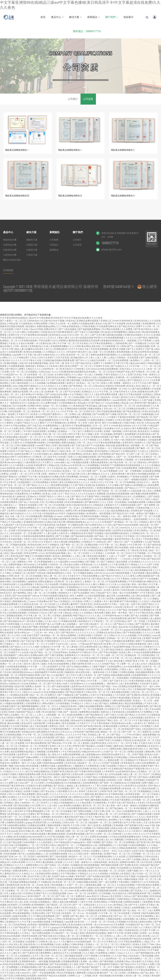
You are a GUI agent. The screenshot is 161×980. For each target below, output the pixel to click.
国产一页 (98, 471)
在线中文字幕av (148, 905)
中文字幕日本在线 (9, 859)
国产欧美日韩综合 (143, 329)
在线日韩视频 (79, 638)
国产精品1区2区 (121, 513)
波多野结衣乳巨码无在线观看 (63, 539)
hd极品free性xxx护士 (92, 752)
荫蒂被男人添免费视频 (125, 434)
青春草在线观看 (30, 936)
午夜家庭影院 (78, 689)
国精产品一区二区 (44, 590)
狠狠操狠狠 (78, 630)
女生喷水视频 (41, 454)
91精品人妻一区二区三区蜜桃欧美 (76, 936)
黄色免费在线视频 (60, 485)
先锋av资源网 (19, 862)
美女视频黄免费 (141, 706)
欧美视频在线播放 (56, 692)
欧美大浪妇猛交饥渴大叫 (79, 505)
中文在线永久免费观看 (95, 494)
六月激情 (111, 417)
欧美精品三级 (128, 874)
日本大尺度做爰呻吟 (139, 397)
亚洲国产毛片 (41, 893)
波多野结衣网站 (19, 970)
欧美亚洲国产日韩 (112, 468)
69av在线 (43, 539)
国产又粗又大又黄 (115, 715)
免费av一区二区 (8, 664)
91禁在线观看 (86, 701)
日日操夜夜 (98, 669)
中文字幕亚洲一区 (24, 661)
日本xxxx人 (66, 732)
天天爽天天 (48, 462)
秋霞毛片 (71, 383)
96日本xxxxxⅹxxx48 (105, 573)
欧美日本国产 (76, 737)
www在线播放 (78, 562)
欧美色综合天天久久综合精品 (47, 471)
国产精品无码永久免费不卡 (132, 326)
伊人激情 (74, 964)
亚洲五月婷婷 (8, 712)
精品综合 (71, 669)
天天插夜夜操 (26, 324)
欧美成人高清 (134, 386)
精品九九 (28, 692)
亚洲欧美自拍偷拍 (133, 335)
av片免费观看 (111, 471)
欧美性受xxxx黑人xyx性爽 (87, 528)
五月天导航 (36, 720)
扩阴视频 (121, 922)
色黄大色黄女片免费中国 (142, 547)
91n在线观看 (82, 530)
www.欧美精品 (98, 570)
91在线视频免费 (34, 516)
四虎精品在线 (28, 732)
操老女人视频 (149, 859)
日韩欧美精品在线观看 (25, 976)
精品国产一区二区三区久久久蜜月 (36, 437)
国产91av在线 (19, 596)
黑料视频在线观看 (110, 865)
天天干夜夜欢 (123, 579)
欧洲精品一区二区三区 (126, 522)
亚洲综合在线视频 (33, 352)
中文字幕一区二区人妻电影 (42, 528)
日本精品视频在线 (55, 783)
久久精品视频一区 (9, 910)
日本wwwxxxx (105, 925)
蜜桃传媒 (31, 366)
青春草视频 (16, 828)
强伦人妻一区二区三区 (55, 576)
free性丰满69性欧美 (123, 321)
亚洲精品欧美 (61, 349)
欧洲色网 (92, 513)
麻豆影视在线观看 (48, 630)
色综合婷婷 (57, 817)
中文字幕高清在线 (47, 525)
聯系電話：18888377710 (87, 31)
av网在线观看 (143, 576)
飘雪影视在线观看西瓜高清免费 (84, 341)
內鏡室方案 (32, 250)
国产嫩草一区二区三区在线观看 (126, 437)
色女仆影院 (7, 718)
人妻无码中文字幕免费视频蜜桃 (76, 426)
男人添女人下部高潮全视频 (145, 539)
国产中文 (134, 905)
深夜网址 (63, 341)
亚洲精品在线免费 (136, 409)
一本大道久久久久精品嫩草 (84, 729)
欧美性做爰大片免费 (66, 780)
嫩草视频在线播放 (100, 800)
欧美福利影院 (67, 848)
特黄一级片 (35, 389)
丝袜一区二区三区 (142, 737)
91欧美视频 (29, 842)
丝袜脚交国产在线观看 (142, 511)
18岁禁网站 (105, 454)
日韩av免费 (7, 805)
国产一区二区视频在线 (30, 800)
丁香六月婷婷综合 (98, 820)
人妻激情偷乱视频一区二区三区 (100, 885)
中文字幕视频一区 (142, 553)
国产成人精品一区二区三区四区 (68, 547)
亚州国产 (38, 618)
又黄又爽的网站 (57, 661)
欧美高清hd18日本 (68, 859)
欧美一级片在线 (50, 389)
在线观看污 (32, 942)
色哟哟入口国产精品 (49, 570)
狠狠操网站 (75, 542)
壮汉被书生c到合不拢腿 (53, 321)
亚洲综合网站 (39, 913)
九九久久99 (57, 372)
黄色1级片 (24, 655)
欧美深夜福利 (144, 406)
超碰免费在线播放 (17, 825)
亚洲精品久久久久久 (14, 865)
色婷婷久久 (141, 443)
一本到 (113, 851)
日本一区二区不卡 (102, 426)
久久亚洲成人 (98, 553)
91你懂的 (131, 925)
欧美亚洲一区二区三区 (64, 882)
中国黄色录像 (116, 902)
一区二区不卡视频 (111, 967)
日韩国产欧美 (131, 661)
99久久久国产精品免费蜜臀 (137, 389)
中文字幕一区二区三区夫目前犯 (73, 343)
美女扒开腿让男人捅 (29, 831)
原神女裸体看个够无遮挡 (124, 474)
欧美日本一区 (131, 607)
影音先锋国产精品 (45, 780)
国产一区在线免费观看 (44, 973)
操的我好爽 (40, 723)
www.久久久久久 (126, 953)
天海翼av (9, 644)
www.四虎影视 (9, 468)
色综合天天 (143, 482)
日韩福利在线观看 (56, 970)
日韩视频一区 (131, 460)
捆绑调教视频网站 (31, 706)
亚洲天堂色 (87, 604)
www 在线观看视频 (20, 701)
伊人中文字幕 (140, 426)
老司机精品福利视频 (56, 553)
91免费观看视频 (16, 366)
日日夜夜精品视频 (80, 570)
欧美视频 (155, 695)
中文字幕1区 (10, 482)
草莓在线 (71, 321)
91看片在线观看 (108, 766)
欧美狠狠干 (135, 610)
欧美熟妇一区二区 (51, 635)
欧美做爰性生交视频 (49, 477)
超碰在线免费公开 (24, 454)
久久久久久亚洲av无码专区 (133, 950)
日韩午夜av (153, 786)
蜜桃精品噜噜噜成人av (78, 522)
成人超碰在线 (19, 496)
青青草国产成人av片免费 (49, 624)
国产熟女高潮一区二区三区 (123, 462)
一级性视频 (42, 961)
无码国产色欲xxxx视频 (63, 876)
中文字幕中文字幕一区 (85, 678)
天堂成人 (13, 343)
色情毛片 (71, 661)
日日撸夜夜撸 (99, 803)
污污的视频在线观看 (41, 556)
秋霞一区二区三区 (148, 879)
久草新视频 (83, 661)
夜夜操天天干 (112, 505)
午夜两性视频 (13, 624)
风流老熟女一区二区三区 (16, 550)
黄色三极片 (64, 338)
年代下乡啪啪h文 (51, 545)
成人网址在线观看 (141, 596)
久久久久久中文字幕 (76, 735)
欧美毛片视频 (33, 888)
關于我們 (112, 17)
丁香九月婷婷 (101, 786)
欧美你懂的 (118, 976)
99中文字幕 (74, 434)
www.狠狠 (60, 462)
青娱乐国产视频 (30, 627)
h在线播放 (109, 428)
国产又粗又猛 (35, 426)
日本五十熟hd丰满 (95, 817)
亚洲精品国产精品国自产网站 (49, 607)
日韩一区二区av (85, 443)
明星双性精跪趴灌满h (101, 530)
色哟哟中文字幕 (112, 363)
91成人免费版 (62, 944)
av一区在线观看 (90, 913)
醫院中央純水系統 (12, 260)
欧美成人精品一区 (150, 550)
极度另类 (66, 774)
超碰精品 (32, 582)
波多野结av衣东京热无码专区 (86, 686)
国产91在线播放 (82, 593)
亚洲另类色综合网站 (56, 377)
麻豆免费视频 (45, 786)
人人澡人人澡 (85, 908)
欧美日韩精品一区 (144, 530)
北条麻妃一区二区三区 (22, 715)
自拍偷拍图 (76, 953)
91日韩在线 (132, 922)
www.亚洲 (74, 891)
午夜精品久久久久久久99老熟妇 (50, 499)
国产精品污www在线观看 (126, 525)
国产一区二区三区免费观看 (91, 709)
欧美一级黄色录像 (93, 854)
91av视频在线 (115, 423)
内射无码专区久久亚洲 (126, 392)
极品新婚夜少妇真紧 (53, 862)
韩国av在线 (54, 465)
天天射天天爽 (20, 876)
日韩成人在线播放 (91, 851)
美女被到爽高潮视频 (69, 610)
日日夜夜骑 (110, 352)
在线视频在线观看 (137, 502)
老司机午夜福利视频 (120, 698)
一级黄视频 (131, 341)
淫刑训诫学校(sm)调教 (78, 400)
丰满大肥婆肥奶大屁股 (140, 681)
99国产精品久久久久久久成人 (87, 616)
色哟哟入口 (74, 976)
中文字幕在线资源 (71, 752)
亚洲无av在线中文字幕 (105, 604)
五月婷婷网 (25, 905)
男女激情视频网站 (22, 913)
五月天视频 (29, 460)
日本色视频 (139, 780)
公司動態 (54, 240)
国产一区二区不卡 (41, 927)
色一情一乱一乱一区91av (47, 689)
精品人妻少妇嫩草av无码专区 (30, 349)
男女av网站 (36, 891)
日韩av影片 (116, 451)
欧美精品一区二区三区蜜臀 (93, 477)
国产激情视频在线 (145, 953)
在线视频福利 (67, 803)
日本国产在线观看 (111, 763)
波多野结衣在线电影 (123, 530)
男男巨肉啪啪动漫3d (28, 630)
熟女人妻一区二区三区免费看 (43, 593)
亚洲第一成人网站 (89, 961)
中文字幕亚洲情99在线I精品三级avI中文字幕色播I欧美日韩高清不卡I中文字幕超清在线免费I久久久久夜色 (51, 318)
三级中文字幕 (86, 902)
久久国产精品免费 (13, 842)
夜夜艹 (67, 899)
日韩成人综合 (84, 669)
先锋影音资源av (72, 516)
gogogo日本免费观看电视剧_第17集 (69, 927)
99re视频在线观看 (147, 474)
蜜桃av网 (150, 752)
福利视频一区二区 (140, 445)
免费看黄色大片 (73, 655)
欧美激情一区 (64, 525)
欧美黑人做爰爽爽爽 (117, 599)
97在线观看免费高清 (107, 326)
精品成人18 (127, 403)
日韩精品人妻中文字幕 (150, 522)
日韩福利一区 (100, 635)
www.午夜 (149, 825)
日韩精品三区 (20, 573)
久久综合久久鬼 (55, 409)
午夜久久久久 (15, 692)
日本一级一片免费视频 (130, 471)
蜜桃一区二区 (61, 749)
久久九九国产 (38, 650)
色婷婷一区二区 (43, 686)
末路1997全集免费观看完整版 (34, 363)
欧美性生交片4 (117, 786)
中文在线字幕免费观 (120, 800)
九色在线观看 (138, 573)
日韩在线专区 (147, 536)
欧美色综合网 (35, 545)
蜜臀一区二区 (128, 664)
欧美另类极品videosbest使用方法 (31, 837)
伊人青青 (11, 556)
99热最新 (106, 496)
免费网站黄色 (117, 703)
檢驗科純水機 (10, 240)
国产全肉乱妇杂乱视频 (57, 394)
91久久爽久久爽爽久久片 (99, 584)
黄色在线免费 (149, 788)
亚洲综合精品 (36, 638)
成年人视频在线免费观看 (55, 440)
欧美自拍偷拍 (75, 925)
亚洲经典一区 (123, 377)
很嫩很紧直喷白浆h (40, 947)
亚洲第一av (27, 669)
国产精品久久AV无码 (135, 715)
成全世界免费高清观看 (107, 394)
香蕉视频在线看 (112, 508)
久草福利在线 (7, 454)
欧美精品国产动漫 (131, 729)
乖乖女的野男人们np (34, 553)
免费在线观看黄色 (100, 462)
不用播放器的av (85, 845)
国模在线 (127, 749)
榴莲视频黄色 (151, 831)
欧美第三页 (110, 644)
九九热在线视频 (135, 718)
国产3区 (133, 777)
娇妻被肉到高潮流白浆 (113, 341)
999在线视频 (10, 854)
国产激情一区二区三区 (72, 545)
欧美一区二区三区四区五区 (58, 678)
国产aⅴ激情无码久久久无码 (52, 355)
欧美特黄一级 (90, 925)
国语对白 (155, 451)
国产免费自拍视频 (83, 811)
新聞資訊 (93, 17)
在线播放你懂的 (106, 377)
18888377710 (110, 243)
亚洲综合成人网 (48, 343)
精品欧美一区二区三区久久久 (46, 411)
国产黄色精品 (128, 967)
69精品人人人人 (96, 959)
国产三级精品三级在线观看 (114, 562)
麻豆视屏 (114, 601)
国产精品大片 (98, 403)
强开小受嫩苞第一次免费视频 (51, 760)
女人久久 (60, 820)
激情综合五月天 (61, 953)
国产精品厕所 (125, 706)
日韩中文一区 (43, 468)
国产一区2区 (6, 389)
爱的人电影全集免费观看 (65, 902)
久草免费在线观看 (96, 638)
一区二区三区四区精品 (115, 621)
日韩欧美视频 (89, 326)
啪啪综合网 (78, 525)
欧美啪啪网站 (39, 905)
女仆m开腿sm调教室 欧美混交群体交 (46, 511)
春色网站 (135, 360)
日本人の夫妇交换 (121, 584)
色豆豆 (140, 423)
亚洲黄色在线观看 (100, 437)
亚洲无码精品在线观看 (41, 840)
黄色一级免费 (8, 414)
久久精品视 (34, 587)
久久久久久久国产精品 (137, 338)
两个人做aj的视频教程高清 (46, 420)
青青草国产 (81, 876)
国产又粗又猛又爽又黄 (33, 641)
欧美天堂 (86, 579)
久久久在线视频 (38, 383)
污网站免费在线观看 (122, 701)
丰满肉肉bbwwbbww (140, 678)
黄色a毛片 (30, 547)
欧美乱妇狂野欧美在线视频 (145, 352)
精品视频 (66, 689)
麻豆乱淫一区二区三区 (94, 805)
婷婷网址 (60, 735)
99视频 (87, 828)
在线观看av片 (76, 828)
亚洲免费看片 (54, 752)
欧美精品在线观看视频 (119, 494)
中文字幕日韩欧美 (142, 720)
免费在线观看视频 (72, 754)
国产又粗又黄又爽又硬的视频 (66, 380)
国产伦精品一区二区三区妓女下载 (101, 939)
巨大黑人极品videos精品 (134, 363)
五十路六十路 (118, 440)
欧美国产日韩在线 (37, 573)
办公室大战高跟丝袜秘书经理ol (87, 338)
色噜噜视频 (148, 414)
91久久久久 (77, 494)
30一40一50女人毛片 (50, 633)
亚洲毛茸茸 (128, 443)
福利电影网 (122, 343)
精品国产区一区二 (67, 845)
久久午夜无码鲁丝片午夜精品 (124, 565)
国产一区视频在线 (138, 343)
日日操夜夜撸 (134, 783)
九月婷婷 (40, 783)
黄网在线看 (116, 749)
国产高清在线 (24, 491)
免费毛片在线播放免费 (83, 324)
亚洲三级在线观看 (61, 445)
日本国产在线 (139, 559)
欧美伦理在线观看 (24, 607)
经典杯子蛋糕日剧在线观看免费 (68, 939)
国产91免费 (99, 414)
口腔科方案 (32, 255)
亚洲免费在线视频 (9, 471)
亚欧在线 (96, 346)
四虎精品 (148, 394)
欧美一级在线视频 (102, 976)
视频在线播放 (95, 409)
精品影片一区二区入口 (101, 624)
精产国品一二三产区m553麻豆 (127, 735)
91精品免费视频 (137, 845)
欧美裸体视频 (13, 678)
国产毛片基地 (55, 684)
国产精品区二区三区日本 (59, 905)
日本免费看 (42, 565)
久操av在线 (6, 496)
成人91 (39, 479)
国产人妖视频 (134, 859)
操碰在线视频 (22, 820)
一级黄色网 (59, 831)
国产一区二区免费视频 (80, 840)
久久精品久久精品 (22, 420)
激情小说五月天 (42, 380)
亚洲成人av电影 (88, 610)
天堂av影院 (155, 709)
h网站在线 (53, 491)
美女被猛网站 (147, 916)
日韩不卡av (55, 644)
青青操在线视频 (105, 737)
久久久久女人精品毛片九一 (44, 871)
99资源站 (115, 874)
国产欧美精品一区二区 (80, 386)
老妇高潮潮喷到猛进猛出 (118, 533)
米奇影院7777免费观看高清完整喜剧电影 (121, 465)
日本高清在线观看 (60, 947)
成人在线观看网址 (48, 859)
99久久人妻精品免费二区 (111, 760)
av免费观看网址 (51, 930)
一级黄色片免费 (129, 516)
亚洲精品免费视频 (56, 669)
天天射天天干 (74, 576)
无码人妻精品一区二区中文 (130, 499)
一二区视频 (86, 976)
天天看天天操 (114, 803)
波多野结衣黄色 (99, 743)
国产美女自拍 (48, 791)
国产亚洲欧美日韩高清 (138, 695)
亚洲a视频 (119, 825)
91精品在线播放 (96, 550)
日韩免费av (12, 519)
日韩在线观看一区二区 (19, 411)
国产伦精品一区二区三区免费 (112, 491)
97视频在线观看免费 (96, 910)
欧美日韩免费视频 (69, 477)
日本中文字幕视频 (15, 978)
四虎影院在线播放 (97, 780)
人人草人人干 (15, 930)
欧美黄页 (93, 893)
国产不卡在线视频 (95, 445)
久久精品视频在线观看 (85, 457)
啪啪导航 (153, 338)
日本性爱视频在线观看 (69, 851)
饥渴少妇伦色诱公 (151, 411)
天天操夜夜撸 (109, 346)
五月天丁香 (38, 956)
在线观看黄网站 (140, 675)
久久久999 (75, 346)
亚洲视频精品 (145, 791)
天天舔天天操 (145, 743)
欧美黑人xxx (149, 936)
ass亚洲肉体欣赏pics (126, 771)
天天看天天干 (23, 414)
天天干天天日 (92, 630)
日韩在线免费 (128, 590)
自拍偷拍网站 (124, 596)
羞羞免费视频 (150, 735)
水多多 (141, 803)
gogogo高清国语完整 (36, 822)
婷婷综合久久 (67, 814)
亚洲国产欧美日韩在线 (62, 771)
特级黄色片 (144, 848)
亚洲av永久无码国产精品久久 (42, 496)
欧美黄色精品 (144, 434)
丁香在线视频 (147, 956)
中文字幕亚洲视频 (22, 740)
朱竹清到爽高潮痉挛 (63, 332)
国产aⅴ (153, 428)
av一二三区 (33, 633)
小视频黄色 (75, 533)
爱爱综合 (54, 726)
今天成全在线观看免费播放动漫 (125, 837)
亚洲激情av (134, 973)
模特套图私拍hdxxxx (23, 672)
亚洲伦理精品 (101, 902)
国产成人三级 (142, 709)
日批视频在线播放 (28, 859)
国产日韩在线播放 (129, 601)
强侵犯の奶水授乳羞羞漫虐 (57, 479)
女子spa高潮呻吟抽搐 (120, 647)
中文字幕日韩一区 (137, 545)
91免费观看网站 (51, 426)
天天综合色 (6, 542)
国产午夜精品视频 (132, 633)
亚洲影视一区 (74, 423)
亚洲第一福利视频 (113, 431)
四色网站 (129, 746)
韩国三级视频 (94, 842)
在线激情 (124, 939)
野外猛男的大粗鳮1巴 (96, 718)
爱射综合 (143, 462)
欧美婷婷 (33, 925)
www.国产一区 (27, 783)
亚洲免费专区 (40, 465)
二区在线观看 (8, 440)
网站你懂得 (49, 703)
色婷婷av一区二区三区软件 (35, 803)
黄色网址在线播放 (72, 805)
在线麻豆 (110, 420)
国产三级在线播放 (68, 329)
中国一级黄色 (150, 375)
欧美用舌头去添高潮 (136, 786)
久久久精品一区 (80, 375)
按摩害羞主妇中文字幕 (124, 822)
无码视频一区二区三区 (143, 854)
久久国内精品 (125, 355)
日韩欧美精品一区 (138, 599)
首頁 (43, 17)
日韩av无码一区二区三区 (98, 692)
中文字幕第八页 (131, 536)
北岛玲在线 (71, 763)
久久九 (142, 834)
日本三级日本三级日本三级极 (32, 664)
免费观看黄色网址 (85, 607)
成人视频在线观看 (58, 454)
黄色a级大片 (84, 403)
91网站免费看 (41, 324)
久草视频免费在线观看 (34, 443)
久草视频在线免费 (68, 621)
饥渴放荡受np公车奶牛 (55, 513)
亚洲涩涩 (141, 967)
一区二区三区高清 (106, 372)
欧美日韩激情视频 (26, 468)
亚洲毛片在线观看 (17, 511)
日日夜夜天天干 (113, 709)
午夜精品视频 (59, 400)
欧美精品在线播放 (78, 959)
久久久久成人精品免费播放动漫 (114, 511)
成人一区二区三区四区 (79, 553)
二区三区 (114, 944)
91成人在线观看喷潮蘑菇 (56, 346)
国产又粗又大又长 (52, 658)
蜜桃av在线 (135, 332)
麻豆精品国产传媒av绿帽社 (26, 757)
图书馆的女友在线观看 (56, 550)
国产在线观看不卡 (99, 661)
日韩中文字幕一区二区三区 (92, 859)
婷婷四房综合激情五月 (113, 754)
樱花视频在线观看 (57, 834)
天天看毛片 (16, 443)
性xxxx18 (137, 647)
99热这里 (13, 324)
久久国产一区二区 (74, 885)
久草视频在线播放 (28, 967)
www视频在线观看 (42, 922)
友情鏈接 (8, 270)
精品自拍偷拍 (58, 587)
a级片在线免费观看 (146, 763)
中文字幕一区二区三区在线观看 (115, 913)
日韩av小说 (25, 448)
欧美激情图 (49, 737)
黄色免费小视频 (103, 613)
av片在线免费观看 (133, 667)
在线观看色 (25, 956)
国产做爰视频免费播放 (89, 329)
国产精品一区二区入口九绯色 (45, 718)
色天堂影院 (116, 896)
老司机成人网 (26, 777)
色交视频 (123, 845)
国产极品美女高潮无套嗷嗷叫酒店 (58, 530)
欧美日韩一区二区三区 (130, 414)
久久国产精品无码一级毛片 (75, 567)
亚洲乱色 (90, 485)
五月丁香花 (64, 494)
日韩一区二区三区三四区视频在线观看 (64, 956)
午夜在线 (140, 885)
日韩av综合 (99, 386)
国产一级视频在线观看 (136, 479)
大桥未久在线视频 (32, 434)
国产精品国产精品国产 (89, 967)
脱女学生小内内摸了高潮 (61, 457)
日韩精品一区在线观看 (128, 358)
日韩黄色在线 (132, 840)
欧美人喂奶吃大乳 (29, 428)
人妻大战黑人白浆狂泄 (57, 533)
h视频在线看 (65, 630)
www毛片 (125, 528)
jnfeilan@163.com (111, 250)
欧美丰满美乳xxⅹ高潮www (69, 599)
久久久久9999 (34, 862)
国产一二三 (10, 780)
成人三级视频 (96, 375)
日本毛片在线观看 (25, 417)
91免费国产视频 (21, 718)
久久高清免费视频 (45, 944)
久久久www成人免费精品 (85, 479)
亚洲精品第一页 (133, 655)
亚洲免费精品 (76, 454)
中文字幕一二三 (139, 366)
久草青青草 (109, 771)
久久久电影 (89, 953)
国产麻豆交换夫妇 (48, 936)
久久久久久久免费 (151, 633)
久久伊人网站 (20, 332)
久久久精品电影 (44, 842)
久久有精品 (120, 380)
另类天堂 (53, 417)
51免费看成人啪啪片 (106, 953)
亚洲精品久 (66, 601)
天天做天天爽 (38, 879)
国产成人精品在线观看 (50, 967)
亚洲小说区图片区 (21, 879)
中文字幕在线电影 (101, 723)
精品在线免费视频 (134, 703)
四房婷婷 (112, 780)
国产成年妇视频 (141, 896)
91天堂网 (36, 805)
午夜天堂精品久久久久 (115, 375)
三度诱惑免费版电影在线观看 (109, 488)
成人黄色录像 (116, 661)
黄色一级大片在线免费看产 (126, 593)
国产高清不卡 (61, 840)
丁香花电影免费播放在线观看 (22, 882)
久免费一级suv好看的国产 (80, 499)
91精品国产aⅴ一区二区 (15, 375)
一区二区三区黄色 (103, 936)
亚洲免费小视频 (97, 559)
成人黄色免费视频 (129, 684)
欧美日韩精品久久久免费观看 (99, 547)
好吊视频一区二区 (95, 650)
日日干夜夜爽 (145, 341)
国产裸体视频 (107, 961)
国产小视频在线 (66, 695)
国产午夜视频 (36, 550)
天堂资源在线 (118, 712)
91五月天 (113, 743)
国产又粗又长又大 (119, 681)
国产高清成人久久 (140, 891)
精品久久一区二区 (151, 386)
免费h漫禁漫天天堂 (149, 468)
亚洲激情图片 (25, 482)
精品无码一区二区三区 (54, 808)
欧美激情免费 (31, 570)
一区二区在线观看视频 (90, 468)
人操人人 (147, 811)
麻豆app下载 (106, 406)
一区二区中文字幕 (128, 743)
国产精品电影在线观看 (33, 678)
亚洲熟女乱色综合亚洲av (109, 633)
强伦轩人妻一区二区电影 (138, 976)
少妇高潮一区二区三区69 (25, 542)
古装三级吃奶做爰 (20, 383)
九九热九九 (143, 451)
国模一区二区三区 (115, 655)
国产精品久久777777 (136, 488)
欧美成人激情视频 (152, 437)
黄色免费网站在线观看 (22, 380)
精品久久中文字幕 (22, 939)
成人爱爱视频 (85, 414)
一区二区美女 (22, 644)
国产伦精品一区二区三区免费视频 (119, 842)
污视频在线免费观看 (14, 703)
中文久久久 (90, 737)
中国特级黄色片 (64, 528)
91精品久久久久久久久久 (93, 417)
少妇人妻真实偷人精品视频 (56, 720)
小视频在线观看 (114, 919)
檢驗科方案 (32, 240)
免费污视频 (148, 783)
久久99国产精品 (90, 777)
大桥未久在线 (30, 539)
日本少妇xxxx (92, 369)
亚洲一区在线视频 (103, 434)
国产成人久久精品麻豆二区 (56, 675)
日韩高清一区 (56, 565)
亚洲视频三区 (63, 460)
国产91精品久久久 (120, 366)
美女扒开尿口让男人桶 (39, 876)
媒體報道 (54, 250)
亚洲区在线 (136, 638)
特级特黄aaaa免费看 (54, 763)
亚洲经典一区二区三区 (13, 547)
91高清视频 (40, 754)
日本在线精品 (145, 635)
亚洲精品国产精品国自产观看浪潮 (128, 769)
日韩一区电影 (113, 817)
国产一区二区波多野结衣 (130, 457)
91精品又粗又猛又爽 (55, 522)
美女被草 (136, 961)
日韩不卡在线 (22, 329)
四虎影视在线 (132, 930)
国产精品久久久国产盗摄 (141, 400)
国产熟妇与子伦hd (111, 576)
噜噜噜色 (46, 587)
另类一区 (33, 562)
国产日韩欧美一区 (141, 372)
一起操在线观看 (140, 519)
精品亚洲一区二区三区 (105, 879)
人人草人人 (40, 715)
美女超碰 (9, 820)
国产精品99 (51, 769)
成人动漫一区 (96, 352)
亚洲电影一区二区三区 (118, 638)
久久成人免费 (35, 763)
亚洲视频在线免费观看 (50, 397)
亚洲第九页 (106, 321)
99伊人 (18, 434)
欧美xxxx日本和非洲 (72, 465)
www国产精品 (44, 445)
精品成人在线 (71, 613)
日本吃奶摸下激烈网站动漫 (86, 732)
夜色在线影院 (102, 451)
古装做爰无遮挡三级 (10, 706)
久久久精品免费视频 (69, 417)
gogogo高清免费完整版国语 (138, 630)
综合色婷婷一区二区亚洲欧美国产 (27, 533)
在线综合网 (78, 774)
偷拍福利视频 (123, 573)
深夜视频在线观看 (9, 749)
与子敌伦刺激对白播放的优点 (56, 757)
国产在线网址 (82, 695)
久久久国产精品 (120, 956)
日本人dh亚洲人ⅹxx (116, 859)
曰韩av (53, 845)
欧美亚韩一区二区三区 (78, 355)
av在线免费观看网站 (105, 499)
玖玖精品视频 (143, 590)
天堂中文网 (99, 811)
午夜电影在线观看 (127, 417)
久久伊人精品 (111, 627)
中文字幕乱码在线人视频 (148, 613)
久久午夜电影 (17, 465)
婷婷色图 (47, 400)
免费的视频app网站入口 (49, 326)
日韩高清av (46, 332)
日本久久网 (76, 675)
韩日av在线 (29, 565)
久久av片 (4, 788)
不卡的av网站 (15, 522)
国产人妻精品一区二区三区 (105, 950)
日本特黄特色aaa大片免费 (116, 616)
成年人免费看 (77, 596)
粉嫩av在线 (60, 428)
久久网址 (13, 800)
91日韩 (79, 726)
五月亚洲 (15, 536)
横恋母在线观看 (75, 760)
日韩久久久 (54, 324)
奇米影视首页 (128, 763)
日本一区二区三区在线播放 (24, 372)
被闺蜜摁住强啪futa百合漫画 (53, 925)
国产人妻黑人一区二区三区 (14, 321)
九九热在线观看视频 (36, 488)
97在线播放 (14, 650)
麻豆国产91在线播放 (138, 618)
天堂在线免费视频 (100, 349)
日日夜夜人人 (69, 967)
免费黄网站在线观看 (89, 712)
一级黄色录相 (98, 672)
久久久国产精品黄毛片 (20, 927)
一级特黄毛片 (112, 684)
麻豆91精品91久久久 (21, 513)
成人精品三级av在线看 (11, 553)
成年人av (57, 805)
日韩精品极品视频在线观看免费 (59, 360)
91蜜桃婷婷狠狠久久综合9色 (109, 607)
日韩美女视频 (117, 927)
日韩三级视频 (21, 389)
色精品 (64, 706)
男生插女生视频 (35, 621)
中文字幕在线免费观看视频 (107, 443)
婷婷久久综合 (22, 834)
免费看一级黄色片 (123, 383)
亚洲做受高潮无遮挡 (34, 522)
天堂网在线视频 (127, 672)
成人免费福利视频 (13, 565)
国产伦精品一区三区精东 (57, 865)
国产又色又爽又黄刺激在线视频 (107, 335)
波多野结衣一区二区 (116, 959)
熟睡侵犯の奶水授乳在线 (78, 672)
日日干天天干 (7, 834)
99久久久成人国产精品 (69, 496)
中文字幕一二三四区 (98, 681)
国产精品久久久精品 (124, 624)
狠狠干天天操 (83, 437)
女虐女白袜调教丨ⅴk (29, 343)
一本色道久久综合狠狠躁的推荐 (41, 851)
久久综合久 (145, 601)
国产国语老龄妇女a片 (15, 621)
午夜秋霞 (98, 621)
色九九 (49, 349)
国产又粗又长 (69, 488)
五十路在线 (133, 550)
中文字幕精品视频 (101, 828)
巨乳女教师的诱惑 (89, 647)
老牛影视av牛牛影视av (33, 394)
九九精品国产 (8, 525)
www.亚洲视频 (78, 650)
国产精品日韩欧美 (115, 650)
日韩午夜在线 (130, 431)
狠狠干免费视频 (134, 420)
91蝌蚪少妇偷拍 (8, 797)
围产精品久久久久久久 (39, 485)
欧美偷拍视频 (78, 899)
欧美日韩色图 (13, 669)
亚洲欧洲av (74, 519)
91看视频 (32, 698)
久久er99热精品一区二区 (55, 891)
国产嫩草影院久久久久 (96, 502)
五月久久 (148, 335)
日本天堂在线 (63, 358)
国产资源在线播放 (33, 930)
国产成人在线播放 (140, 616)
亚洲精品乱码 (21, 899)
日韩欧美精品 (124, 899)
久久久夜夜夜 (101, 565)
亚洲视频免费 (115, 910)
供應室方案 (32, 245)
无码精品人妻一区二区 (99, 735)
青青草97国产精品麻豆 (146, 403)
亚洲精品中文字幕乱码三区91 (83, 652)
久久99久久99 (19, 635)
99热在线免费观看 (109, 369)
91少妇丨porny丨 (70, 644)
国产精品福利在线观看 (82, 536)
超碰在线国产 (26, 499)
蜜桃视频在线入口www (24, 601)
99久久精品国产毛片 (101, 593)
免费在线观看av (45, 559)
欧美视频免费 (89, 740)
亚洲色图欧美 (85, 590)
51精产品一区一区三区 (115, 752)
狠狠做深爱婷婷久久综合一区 (62, 573)
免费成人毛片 (102, 601)
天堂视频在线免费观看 (110, 788)
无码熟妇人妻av (12, 803)
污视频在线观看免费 (70, 579)
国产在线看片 (71, 950)
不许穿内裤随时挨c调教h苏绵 (143, 582)
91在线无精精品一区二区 (34, 684)
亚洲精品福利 (37, 655)
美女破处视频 (15, 539)
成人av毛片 (142, 664)
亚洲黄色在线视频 (90, 516)
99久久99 (9, 899)
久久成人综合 (51, 621)
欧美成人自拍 (113, 797)
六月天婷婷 (120, 695)
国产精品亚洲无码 (25, 479)
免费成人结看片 (53, 908)
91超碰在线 (143, 876)
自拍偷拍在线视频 (17, 613)
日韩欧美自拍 (139, 899)
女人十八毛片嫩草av (60, 868)
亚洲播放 (52, 431)
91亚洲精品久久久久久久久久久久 (30, 338)
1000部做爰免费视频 (17, 667)
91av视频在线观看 (20, 868)
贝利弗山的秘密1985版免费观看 (117, 970)
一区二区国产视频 (135, 754)
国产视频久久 (152, 513)
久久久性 (69, 862)
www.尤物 (18, 386)
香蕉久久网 (107, 383)
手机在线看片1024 (48, 341)
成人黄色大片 (55, 754)
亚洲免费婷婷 (149, 324)
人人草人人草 (86, 539)
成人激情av (142, 919)
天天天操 (37, 513)
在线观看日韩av (123, 961)
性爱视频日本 (148, 610)
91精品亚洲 (93, 973)
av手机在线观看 (25, 590)
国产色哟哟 (46, 831)
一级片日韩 (83, 624)
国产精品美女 (129, 803)
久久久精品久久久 (26, 874)
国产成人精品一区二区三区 (85, 916)
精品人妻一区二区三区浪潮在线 (115, 814)
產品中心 (57, 17)
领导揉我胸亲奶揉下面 (140, 893)
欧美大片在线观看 (66, 681)
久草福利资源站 (75, 428)
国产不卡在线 (41, 519)
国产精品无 (12, 369)
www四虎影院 (120, 400)
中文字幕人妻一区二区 (35, 616)
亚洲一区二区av (114, 811)
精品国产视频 (23, 556)
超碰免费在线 (123, 445)
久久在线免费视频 (95, 684)
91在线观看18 (124, 868)
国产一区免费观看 (134, 542)
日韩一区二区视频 (149, 661)
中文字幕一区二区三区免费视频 (120, 482)
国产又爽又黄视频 (54, 655)
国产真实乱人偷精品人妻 (66, 786)
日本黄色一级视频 (37, 409)
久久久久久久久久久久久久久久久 (86, 389)
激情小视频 (38, 908)
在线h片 (135, 579)
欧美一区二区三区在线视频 (80, 451)
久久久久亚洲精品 (151, 465)
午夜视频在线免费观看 (123, 641)
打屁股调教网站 (135, 857)
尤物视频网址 (78, 460)
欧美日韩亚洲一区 (100, 808)
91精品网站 (34, 332)
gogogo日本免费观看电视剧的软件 (76, 698)
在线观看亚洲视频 (152, 471)
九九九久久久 (139, 369)
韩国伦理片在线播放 (136, 440)
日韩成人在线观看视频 (134, 908)
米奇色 (101, 610)
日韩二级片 (87, 825)
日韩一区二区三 (82, 335)
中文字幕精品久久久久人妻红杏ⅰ (48, 448)
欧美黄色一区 (46, 428)
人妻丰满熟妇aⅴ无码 (99, 927)
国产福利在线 (154, 545)
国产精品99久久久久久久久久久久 (71, 559)
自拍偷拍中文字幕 (94, 774)
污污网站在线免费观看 (87, 814)
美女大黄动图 (61, 542)
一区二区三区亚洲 (39, 845)
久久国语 (24, 604)
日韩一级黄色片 (12, 760)
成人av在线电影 (80, 757)
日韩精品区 (98, 505)
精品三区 (150, 942)
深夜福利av (134, 766)
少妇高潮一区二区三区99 (103, 567)
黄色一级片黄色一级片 (123, 613)
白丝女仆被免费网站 (55, 740)
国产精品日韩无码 (13, 681)
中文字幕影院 (154, 834)
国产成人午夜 (56, 613)
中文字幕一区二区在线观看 (73, 420)
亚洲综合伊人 (86, 786)
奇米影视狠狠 (141, 808)
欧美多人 (36, 414)
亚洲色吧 (44, 746)
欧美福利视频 (7, 686)
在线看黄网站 (67, 800)
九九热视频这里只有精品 (84, 618)
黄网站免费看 (37, 959)
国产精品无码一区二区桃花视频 (113, 678)
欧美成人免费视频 (103, 825)
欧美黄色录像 (133, 794)
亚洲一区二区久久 (75, 448)
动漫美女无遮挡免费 (116, 386)
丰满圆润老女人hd (41, 939)
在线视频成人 (45, 902)
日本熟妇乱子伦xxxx (38, 613)
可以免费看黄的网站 (103, 857)
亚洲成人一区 (104, 448)
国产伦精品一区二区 (25, 559)
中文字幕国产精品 (91, 496)
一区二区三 (148, 959)
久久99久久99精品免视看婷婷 (132, 644)
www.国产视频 (82, 800)
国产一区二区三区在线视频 (56, 788)
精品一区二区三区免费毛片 (44, 695)
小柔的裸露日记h (33, 462)
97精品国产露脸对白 (51, 414)
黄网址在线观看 (136, 752)
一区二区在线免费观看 (118, 360)
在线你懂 (136, 567)
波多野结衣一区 (25, 754)
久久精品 (54, 803)
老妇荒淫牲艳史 (122, 539)
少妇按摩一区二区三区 (111, 630)
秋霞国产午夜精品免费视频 (60, 879)
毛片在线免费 (20, 406)
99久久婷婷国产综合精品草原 (96, 519)
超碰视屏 (67, 616)
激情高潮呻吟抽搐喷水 (136, 650)
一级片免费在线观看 (41, 933)
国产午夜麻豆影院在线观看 (88, 771)
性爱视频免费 (45, 562)
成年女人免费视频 (41, 817)
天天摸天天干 (84, 723)
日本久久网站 (117, 930)
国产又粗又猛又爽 (71, 474)
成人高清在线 (71, 468)
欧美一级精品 (130, 805)
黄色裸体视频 (123, 352)
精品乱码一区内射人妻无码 (115, 397)
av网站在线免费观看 (48, 698)
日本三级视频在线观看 (11, 616)
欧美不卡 (106, 769)
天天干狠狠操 (90, 440)
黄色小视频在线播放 (128, 879)
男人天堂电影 (55, 616)
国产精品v (82, 681)
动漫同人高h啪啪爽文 (119, 477)
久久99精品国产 (22, 358)
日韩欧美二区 (40, 457)
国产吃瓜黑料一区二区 (48, 848)
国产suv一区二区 (123, 916)
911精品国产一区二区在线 (65, 933)
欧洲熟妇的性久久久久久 (78, 482)
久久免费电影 (128, 508)
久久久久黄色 (128, 576)
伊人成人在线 (22, 902)
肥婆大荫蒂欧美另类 (82, 664)
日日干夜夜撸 (91, 956)
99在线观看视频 (92, 865)
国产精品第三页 (145, 417)
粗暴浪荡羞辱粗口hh (36, 978)
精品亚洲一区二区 (146, 740)
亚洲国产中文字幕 (28, 477)
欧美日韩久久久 (141, 749)
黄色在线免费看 (51, 800)
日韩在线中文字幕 (77, 550)
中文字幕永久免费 (146, 964)
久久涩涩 (6, 879)
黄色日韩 (93, 871)
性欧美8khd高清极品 (33, 828)
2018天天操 (132, 927)
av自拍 (29, 465)
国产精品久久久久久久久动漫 (27, 737)
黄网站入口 (111, 706)
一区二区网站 (70, 414)
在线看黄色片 (138, 377)
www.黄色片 (92, 896)
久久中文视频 (112, 485)
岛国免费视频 (19, 698)
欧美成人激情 (57, 366)
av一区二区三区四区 (25, 857)
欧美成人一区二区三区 (89, 383)
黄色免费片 (58, 709)
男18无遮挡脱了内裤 (52, 712)
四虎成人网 (125, 652)
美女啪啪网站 (20, 582)
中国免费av (43, 601)
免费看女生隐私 (48, 766)
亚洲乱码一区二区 (28, 746)
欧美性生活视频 (118, 349)
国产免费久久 (98, 797)
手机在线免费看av (91, 576)
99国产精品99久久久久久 (111, 479)
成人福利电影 (100, 848)
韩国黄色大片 (65, 593)
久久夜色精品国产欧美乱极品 (83, 406)
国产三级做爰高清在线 (24, 848)
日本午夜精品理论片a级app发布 (70, 842)
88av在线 (146, 567)
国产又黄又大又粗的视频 (87, 332)
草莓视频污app (75, 377)
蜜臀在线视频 (69, 443)
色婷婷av (58, 899)
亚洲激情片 (14, 658)
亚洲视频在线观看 (56, 383)
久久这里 (82, 780)
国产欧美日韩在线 (93, 726)
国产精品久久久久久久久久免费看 (37, 599)
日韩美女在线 (15, 397)
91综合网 (82, 641)
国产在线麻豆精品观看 (100, 876)
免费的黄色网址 (21, 871)
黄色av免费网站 (69, 635)
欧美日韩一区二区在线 (33, 885)
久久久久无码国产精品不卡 (94, 587)
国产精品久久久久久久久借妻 (25, 647)
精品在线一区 (147, 525)
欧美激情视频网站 (45, 460)
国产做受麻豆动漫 (134, 825)
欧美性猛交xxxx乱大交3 (61, 335)
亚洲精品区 (115, 587)
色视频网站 (84, 950)
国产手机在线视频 (108, 652)
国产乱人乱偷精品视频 (138, 346)
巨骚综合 (46, 647)
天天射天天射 (151, 703)
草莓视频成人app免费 (11, 355)
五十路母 (121, 346)
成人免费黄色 (20, 562)
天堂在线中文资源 (149, 684)
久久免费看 (127, 329)
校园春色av (120, 783)
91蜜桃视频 (141, 746)
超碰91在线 (94, 888)
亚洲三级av (6, 698)
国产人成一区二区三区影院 (144, 454)
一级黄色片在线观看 (27, 505)
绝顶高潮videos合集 (122, 723)
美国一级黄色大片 (51, 474)
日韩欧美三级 (46, 942)
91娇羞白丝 (34, 403)
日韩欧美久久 (75, 440)
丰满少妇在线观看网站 (59, 664)
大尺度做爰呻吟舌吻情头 (107, 964)
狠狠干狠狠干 (100, 667)
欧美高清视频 (41, 661)
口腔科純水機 (10, 255)
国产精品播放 (71, 701)
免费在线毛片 (51, 329)
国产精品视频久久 (107, 457)
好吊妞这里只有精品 (126, 888)
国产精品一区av (110, 686)
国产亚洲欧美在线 (129, 865)
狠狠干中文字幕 (116, 933)
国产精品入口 (28, 451)
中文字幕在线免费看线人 (102, 343)
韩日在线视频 (122, 547)
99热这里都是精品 (71, 326)
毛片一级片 (149, 686)
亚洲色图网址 (115, 667)
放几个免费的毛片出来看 (90, 431)
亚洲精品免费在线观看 (88, 321)
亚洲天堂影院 (22, 959)
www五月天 (40, 692)
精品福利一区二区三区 (100, 822)
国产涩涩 (8, 976)
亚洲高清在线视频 (99, 837)
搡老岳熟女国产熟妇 (75, 817)
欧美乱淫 (95, 769)
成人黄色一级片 (114, 805)
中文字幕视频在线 (57, 423)
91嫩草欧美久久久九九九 (133, 817)
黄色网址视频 (34, 400)
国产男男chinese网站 (116, 550)
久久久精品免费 (83, 803)
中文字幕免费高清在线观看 (35, 335)
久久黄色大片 (61, 910)
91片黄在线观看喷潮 (36, 743)
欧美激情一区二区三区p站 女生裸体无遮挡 (49, 375)
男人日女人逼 (37, 392)
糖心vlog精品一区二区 (110, 729)
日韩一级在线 (21, 346)
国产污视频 (111, 414)
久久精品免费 (135, 491)
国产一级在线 (71, 712)
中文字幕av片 (46, 542)
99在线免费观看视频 (33, 567)
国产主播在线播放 (17, 729)
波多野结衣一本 (51, 369)
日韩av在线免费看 (138, 757)
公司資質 (88, 99)
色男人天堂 (142, 822)
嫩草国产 (75, 604)
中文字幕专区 (148, 593)
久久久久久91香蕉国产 (102, 522)
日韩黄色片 (149, 647)
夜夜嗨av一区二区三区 (56, 959)
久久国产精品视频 (103, 947)
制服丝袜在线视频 (26, 780)
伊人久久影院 (74, 740)
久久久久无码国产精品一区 (107, 664)
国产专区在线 (54, 913)
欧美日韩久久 (44, 709)
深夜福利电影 (101, 862)
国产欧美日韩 (144, 842)
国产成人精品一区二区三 (135, 910)
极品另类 (111, 596)
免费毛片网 (72, 511)
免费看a (29, 686)
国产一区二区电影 (137, 621)
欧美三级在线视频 (54, 885)
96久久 (24, 658)
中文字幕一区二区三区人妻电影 (126, 658)
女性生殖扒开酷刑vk (99, 930)
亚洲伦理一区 (62, 582)
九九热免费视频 (25, 584)
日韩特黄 (80, 369)
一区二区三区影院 (150, 794)
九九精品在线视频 (126, 885)
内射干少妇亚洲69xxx (21, 457)
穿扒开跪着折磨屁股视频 (109, 411)
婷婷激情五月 (85, 621)
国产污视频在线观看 (142, 814)
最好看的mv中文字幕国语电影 (110, 794)
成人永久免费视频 (115, 840)
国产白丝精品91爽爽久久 (80, 667)
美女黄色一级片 (14, 567)
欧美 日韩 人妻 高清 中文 (62, 363)
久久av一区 (114, 516)
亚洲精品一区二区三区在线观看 (47, 701)
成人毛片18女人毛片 (16, 587)
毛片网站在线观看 (111, 329)
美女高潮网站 (78, 868)
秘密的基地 (64, 491)
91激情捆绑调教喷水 (101, 400)
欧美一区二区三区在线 (104, 922)
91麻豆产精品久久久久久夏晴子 (31, 423)
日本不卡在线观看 (39, 868)
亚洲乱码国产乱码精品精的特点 (98, 380)
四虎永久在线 (90, 377)
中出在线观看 (30, 397)
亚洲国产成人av (77, 910)
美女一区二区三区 (110, 528)
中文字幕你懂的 (68, 874)
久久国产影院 (77, 485)
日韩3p (25, 950)
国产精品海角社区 (95, 715)
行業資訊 (54, 245)
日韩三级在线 (26, 519)
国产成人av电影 (84, 848)
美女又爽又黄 (13, 769)
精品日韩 (19, 686)
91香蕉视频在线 (68, 403)
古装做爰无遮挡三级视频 (12, 888)
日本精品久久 (78, 703)
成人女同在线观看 (114, 774)
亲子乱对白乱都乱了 (26, 525)
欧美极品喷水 (78, 358)
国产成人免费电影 (50, 579)
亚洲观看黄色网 (27, 961)
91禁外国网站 (112, 669)
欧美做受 (63, 389)
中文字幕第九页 (110, 942)
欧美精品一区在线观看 (81, 947)
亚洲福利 (100, 485)
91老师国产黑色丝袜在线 (84, 491)
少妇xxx (127, 896)
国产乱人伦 (97, 627)
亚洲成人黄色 (57, 482)
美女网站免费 (68, 627)
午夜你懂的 (124, 882)
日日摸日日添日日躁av (39, 729)
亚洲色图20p (36, 346)
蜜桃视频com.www (53, 516)
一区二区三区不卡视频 (72, 718)
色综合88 (134, 956)
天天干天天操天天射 (79, 349)
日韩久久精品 (151, 499)
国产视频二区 (93, 562)
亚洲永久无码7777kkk (144, 944)
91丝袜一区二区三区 (147, 874)
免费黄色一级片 (19, 763)
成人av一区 (25, 471)
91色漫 (33, 902)
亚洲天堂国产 (34, 635)
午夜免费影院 (13, 641)
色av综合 (123, 627)
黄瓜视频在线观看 (121, 692)
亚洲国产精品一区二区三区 (117, 854)
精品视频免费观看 (145, 672)
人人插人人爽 (79, 556)
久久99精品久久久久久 (54, 352)
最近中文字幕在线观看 (131, 394)
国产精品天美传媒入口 (104, 579)
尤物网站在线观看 (15, 822)
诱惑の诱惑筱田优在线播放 (93, 933)
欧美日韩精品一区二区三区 (74, 930)
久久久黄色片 (146, 927)
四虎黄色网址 (149, 655)
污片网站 (95, 970)
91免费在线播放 (96, 420)
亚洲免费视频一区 (113, 389)
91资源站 (28, 893)
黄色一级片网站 (140, 584)
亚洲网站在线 (114, 570)
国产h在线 (29, 681)
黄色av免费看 (153, 885)
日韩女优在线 (151, 857)
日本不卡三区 (93, 397)
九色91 (105, 851)
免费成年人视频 (53, 567)
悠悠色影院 (27, 618)
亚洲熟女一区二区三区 (149, 771)
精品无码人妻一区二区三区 (147, 355)
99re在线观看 (116, 460)
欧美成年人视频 (76, 706)
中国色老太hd (129, 740)
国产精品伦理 (96, 644)
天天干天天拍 (140, 383)
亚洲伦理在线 (141, 321)
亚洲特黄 (117, 834)
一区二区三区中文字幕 (30, 474)
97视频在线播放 (86, 573)
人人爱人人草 (120, 936)
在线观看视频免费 (141, 820)
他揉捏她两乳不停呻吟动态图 (49, 672)
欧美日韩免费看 (45, 910)
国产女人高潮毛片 (136, 349)
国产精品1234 (128, 964)
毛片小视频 (87, 434)
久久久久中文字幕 (27, 797)
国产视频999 (35, 658)
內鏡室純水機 (10, 250)
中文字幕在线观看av (14, 488)
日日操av (63, 888)
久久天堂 (67, 746)
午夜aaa (84, 644)
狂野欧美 (124, 726)
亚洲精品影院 (130, 451)
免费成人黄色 (51, 638)
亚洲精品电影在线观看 (76, 409)
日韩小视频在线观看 (25, 445)
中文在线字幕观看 (20, 726)
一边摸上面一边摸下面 (129, 604)
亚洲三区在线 (135, 375)
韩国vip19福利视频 (104, 539)
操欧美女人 (10, 505)
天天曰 (136, 916)
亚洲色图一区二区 (54, 392)
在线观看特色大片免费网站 (28, 494)
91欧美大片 (14, 451)
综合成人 (26, 650)
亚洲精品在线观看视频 (130, 686)
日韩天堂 (121, 420)
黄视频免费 (54, 961)
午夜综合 (39, 584)
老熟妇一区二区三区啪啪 (55, 406)
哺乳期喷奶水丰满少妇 (48, 732)
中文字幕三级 (30, 355)
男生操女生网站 (72, 565)
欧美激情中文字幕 (57, 667)
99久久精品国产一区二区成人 (66, 508)
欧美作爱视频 (36, 950)
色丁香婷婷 (149, 723)
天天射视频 (104, 893)
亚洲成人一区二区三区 (97, 944)
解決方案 (75, 17)
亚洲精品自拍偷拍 (121, 519)
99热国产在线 (123, 372)
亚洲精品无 (72, 820)
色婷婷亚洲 (155, 876)
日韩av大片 (114, 635)
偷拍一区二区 (26, 749)
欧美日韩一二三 (83, 922)
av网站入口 (7, 358)
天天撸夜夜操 (92, 766)
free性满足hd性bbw (122, 426)
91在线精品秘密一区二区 (141, 627)
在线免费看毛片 (34, 703)
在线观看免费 (16, 352)
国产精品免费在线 (132, 411)
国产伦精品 (104, 675)
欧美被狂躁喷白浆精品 (48, 874)
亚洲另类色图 (44, 547)
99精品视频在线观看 (121, 675)
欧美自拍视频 (134, 324)
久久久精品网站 (61, 562)
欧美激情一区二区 (71, 913)
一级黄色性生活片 (17, 403)
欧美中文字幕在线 (44, 749)
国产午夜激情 (142, 624)
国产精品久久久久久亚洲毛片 (128, 831)
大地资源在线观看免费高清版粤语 (38, 536)
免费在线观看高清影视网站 (104, 355)
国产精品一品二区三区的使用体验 (51, 652)
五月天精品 (148, 961)
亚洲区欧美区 (100, 908)
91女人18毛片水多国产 (43, 358)
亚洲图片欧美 (35, 406)
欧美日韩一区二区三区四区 (43, 604)
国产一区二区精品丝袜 (84, 905)
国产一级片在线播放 (132, 556)
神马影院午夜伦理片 (77, 352)
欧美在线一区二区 (132, 788)
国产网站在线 (55, 743)
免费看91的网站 (128, 862)
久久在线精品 (86, 613)
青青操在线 (87, 565)
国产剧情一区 (107, 783)
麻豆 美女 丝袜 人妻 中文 (12, 516)
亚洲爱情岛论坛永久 (122, 496)
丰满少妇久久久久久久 (11, 360)
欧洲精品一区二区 (9, 341)
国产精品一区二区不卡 (58, 650)
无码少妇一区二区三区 (115, 409)
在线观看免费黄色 (9, 502)
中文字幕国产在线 (122, 947)
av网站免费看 (87, 891)
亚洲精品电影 (92, 545)
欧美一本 (66, 324)
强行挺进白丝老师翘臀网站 (114, 332)
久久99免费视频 (91, 465)
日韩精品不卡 (89, 542)
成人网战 (104, 647)
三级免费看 (147, 902)
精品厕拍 (31, 326)
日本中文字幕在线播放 (15, 426)
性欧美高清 (29, 944)
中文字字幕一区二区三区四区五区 (79, 411)
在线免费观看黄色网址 (78, 808)
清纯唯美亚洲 (13, 885)
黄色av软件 (77, 720)
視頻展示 (128, 17)
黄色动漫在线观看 (96, 556)
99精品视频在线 (42, 771)
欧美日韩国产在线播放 (93, 533)
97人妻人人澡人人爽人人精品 (101, 358)
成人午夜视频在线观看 (78, 462)
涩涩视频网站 (22, 845)
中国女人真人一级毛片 (131, 669)
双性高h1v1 (91, 448)
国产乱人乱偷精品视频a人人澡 (33, 854)
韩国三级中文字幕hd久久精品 (51, 451)
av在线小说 (27, 652)
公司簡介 (73, 99)
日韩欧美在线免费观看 (17, 947)
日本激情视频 (53, 443)
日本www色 (12, 831)
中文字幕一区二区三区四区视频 (39, 735)
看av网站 (86, 346)
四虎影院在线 (54, 488)
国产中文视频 (63, 536)
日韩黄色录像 (143, 508)
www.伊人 (27, 973)
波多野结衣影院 (85, 488)
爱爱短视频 (145, 607)
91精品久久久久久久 (14, 771)
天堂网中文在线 (102, 366)
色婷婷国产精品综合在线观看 (52, 976)
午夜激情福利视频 (60, 729)
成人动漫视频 (69, 624)
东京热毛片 (154, 746)
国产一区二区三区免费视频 (91, 919)
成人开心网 (20, 400)
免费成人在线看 (9, 474)
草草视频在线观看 (58, 519)
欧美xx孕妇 (20, 633)
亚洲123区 (93, 791)
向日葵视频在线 (73, 783)
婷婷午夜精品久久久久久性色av (39, 386)
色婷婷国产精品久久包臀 (99, 689)
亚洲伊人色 (55, 746)
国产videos (33, 596)
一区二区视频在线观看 (15, 545)
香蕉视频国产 (11, 655)
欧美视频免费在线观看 (106, 891)
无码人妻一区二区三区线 (55, 434)
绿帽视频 (41, 752)
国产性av (54, 601)
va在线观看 (35, 820)
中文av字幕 (151, 377)
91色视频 (116, 740)
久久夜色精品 (55, 822)
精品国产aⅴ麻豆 (70, 658)
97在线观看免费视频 (117, 582)
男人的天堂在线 (145, 862)
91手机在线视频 (56, 837)
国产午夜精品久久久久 (139, 380)
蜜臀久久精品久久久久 (30, 369)
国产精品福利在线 (71, 777)
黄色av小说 (101, 324)
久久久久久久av (105, 905)
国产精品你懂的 (22, 805)
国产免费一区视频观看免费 (99, 831)
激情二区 (6, 635)
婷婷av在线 (117, 828)
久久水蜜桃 (104, 440)
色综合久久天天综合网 (78, 970)
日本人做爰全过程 (13, 893)
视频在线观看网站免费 (30, 774)
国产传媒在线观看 (61, 686)
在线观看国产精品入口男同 (48, 919)
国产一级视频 (63, 916)
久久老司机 (40, 669)
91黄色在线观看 (38, 834)
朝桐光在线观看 (21, 392)
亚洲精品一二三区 (67, 431)
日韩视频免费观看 (70, 961)
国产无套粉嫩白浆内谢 (97, 460)
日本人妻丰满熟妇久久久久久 (96, 474)
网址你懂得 (19, 579)
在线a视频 (124, 891)
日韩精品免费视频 (142, 947)
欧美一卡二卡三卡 (39, 644)
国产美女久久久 (14, 460)
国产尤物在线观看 (150, 358)
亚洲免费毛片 (28, 760)
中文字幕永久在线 (33, 360)
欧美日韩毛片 (67, 369)
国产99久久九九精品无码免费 (90, 360)
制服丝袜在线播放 (76, 513)
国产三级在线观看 (59, 857)
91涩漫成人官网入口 (83, 601)
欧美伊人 (65, 570)
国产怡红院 (43, 797)
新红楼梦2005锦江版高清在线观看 (139, 587)
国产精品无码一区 (120, 454)
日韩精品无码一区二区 (143, 533)
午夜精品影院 (123, 567)
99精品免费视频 (102, 701)
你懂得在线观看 (128, 505)
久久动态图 (120, 857)
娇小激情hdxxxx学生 (79, 797)
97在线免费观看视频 (114, 338)
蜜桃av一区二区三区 (111, 732)
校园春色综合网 (146, 392)
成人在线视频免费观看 (41, 899)
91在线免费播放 (41, 482)
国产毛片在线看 (72, 392)
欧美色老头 (144, 431)
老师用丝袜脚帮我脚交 (17, 840)
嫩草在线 (119, 746)
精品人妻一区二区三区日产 (137, 774)
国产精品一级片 (27, 910)
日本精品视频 (121, 757)
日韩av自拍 (45, 372)
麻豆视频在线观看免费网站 (145, 494)
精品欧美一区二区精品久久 (57, 618)
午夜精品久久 (102, 698)
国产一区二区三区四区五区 (84, 788)
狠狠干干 (140, 641)
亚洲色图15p (70, 919)
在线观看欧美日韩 (132, 811)
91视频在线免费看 (37, 825)
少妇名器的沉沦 (150, 729)
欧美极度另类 (33, 579)
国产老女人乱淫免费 (20, 788)
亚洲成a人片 (43, 366)
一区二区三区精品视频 (74, 397)
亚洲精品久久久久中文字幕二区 (97, 392)
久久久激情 (62, 386)
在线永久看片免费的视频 (136, 428)
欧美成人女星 (50, 494)
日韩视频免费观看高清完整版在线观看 (38, 610)
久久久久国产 (147, 565)
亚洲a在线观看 (111, 726)
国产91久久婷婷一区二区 (99, 834)
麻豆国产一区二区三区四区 (113, 973)
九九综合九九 (28, 624)
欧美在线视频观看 (74, 502)
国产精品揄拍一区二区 (121, 808)
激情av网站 (6, 582)
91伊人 (119, 428)
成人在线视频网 (132, 828)
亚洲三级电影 (115, 908)
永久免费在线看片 (50, 403)
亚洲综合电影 (85, 635)
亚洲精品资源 (106, 916)
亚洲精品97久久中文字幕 (19, 922)
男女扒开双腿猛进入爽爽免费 (72, 973)
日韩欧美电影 (78, 944)
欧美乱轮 (114, 862)
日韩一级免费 (125, 780)
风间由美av (34, 321)
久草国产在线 (13, 950)
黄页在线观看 (69, 723)
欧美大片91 (97, 482)
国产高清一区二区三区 (15, 485)
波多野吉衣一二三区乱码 (119, 559)
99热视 (104, 516)
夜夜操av (4, 457)
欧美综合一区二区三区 (93, 655)
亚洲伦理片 (126, 944)
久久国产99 (152, 409)
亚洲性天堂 (14, 335)
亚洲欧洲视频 (11, 363)
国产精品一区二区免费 (56, 828)
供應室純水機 (10, 245)
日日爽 (3, 411)
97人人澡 (47, 805)
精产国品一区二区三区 (126, 791)
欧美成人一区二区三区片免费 (77, 471)
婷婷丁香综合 (87, 964)
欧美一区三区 (67, 726)
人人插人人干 (114, 556)
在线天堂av (126, 369)
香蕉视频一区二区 (56, 715)
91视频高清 (77, 865)
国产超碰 (83, 820)
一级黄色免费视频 (26, 508)
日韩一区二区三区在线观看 (52, 505)
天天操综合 (57, 468)
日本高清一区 (90, 675)
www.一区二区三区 (78, 893)
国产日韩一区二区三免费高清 (137, 732)
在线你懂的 (95, 757)
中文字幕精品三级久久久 (82, 394)
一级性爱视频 (104, 513)
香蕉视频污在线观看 (50, 627)
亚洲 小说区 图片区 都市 (95, 423)
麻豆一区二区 (76, 749)
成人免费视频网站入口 (106, 845)
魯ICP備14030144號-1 (118, 287)
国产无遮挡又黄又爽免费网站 (37, 953)
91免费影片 (148, 726)
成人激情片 (76, 582)
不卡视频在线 (45, 882)
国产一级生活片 (116, 542)
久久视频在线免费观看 (33, 377)
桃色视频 (82, 871)
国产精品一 (62, 737)
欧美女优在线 (69, 908)
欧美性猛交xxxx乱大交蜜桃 (22, 814)
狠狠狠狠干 (41, 417)
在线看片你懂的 (105, 746)
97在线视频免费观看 (65, 437)
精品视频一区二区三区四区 (112, 871)
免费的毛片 (137, 882)
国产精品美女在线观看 (141, 939)
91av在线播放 (113, 403)
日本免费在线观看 (28, 341)
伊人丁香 (144, 871)
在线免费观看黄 (130, 468)
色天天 (29, 771)
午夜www (104, 896)
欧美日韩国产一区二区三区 (79, 366)
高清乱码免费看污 (76, 715)
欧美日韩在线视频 (51, 774)
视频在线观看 (54, 825)
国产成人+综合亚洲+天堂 (32, 502)
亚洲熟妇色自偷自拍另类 (72, 584)
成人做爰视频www (91, 754)
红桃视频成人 (141, 496)
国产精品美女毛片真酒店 (29, 440)
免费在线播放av (46, 582)
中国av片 (123, 766)
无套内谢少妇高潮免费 (124, 448)
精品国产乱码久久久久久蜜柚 (101, 868)
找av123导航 (36, 329)
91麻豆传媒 (129, 423)
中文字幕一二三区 (37, 667)
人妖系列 (138, 723)
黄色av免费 (43, 794)
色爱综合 (22, 409)
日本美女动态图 (153, 803)
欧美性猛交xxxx (19, 896)
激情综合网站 (146, 922)
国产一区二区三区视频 (20, 817)
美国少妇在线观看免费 (132, 797)
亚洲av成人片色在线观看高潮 (112, 618)
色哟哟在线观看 (132, 902)
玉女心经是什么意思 (128, 851)
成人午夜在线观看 (39, 726)
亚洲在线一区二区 (141, 698)
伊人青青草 (80, 791)
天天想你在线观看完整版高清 (54, 596)
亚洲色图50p (73, 587)
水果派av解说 (54, 723)
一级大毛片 (38, 740)
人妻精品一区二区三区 (94, 582)
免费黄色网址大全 (35, 865)
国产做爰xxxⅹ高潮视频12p (134, 485)
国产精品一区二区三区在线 (108, 536)
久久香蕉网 (63, 604)
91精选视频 (129, 919)
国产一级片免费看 (147, 505)
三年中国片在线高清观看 (34, 431)
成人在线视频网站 (24, 689)
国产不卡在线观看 (117, 324)
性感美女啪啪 (132, 933)
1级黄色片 (135, 726)
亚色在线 (36, 788)
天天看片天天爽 (12, 618)
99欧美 (66, 825)
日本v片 (10, 479)
